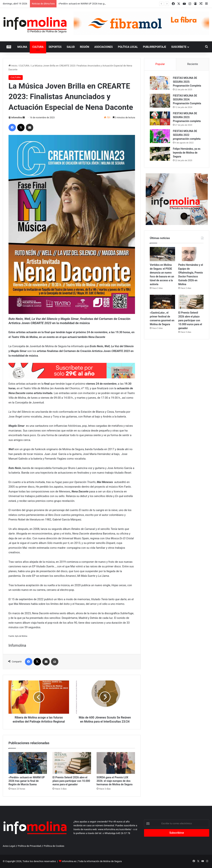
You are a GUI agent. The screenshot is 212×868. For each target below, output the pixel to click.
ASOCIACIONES (104, 47)
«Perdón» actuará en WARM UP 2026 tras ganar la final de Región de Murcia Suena (27, 781)
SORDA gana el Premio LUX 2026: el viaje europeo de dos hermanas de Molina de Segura (114, 781)
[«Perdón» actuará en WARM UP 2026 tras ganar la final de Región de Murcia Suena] (28, 763)
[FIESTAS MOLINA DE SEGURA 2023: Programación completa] (160, 118)
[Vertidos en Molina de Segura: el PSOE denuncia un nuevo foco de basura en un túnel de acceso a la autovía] (162, 254)
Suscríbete (179, 47)
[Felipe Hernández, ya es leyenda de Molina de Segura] (160, 154)
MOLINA (22, 47)
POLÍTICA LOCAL (128, 47)
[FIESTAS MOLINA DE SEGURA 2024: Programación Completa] (160, 101)
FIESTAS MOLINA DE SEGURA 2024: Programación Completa (187, 99)
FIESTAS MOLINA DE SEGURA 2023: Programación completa (187, 117)
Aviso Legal (9, 846)
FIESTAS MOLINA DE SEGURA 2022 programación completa (187, 135)
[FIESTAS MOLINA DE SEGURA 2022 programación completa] (160, 136)
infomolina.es (69, 861)
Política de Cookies (54, 846)
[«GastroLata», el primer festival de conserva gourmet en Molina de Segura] (162, 302)
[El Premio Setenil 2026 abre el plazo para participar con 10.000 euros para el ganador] (72, 763)
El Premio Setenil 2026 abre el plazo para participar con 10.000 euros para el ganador (71, 781)
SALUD (71, 47)
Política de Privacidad (29, 846)
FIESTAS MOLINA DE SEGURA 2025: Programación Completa (187, 82)
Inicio (13, 66)
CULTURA (38, 47)
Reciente (193, 64)
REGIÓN (85, 47)
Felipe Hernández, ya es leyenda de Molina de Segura (187, 153)
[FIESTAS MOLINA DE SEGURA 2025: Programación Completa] (160, 83)
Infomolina (17, 118)
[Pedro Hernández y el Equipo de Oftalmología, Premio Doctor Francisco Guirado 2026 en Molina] (191, 254)
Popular (160, 64)
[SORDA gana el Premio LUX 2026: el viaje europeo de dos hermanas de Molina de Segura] (116, 763)
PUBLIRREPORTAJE (154, 47)
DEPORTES (55, 47)
